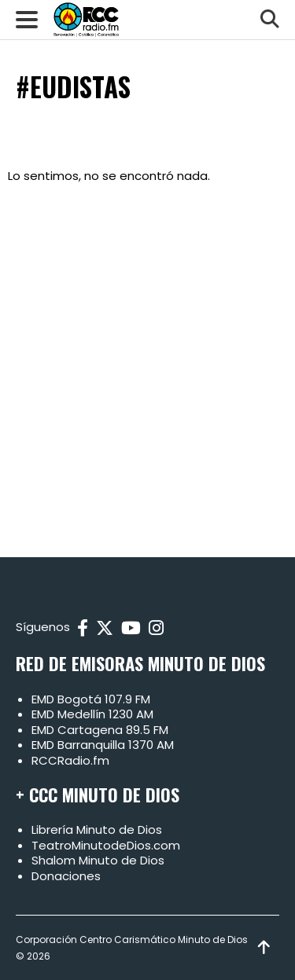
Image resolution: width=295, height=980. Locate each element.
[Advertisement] (147, 363)
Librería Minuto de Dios (97, 830)
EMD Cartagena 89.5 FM (100, 730)
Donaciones (66, 876)
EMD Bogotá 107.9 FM (91, 699)
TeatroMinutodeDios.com (106, 845)
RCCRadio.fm (70, 760)
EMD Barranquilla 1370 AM (103, 745)
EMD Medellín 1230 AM (92, 714)
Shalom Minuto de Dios (98, 860)
